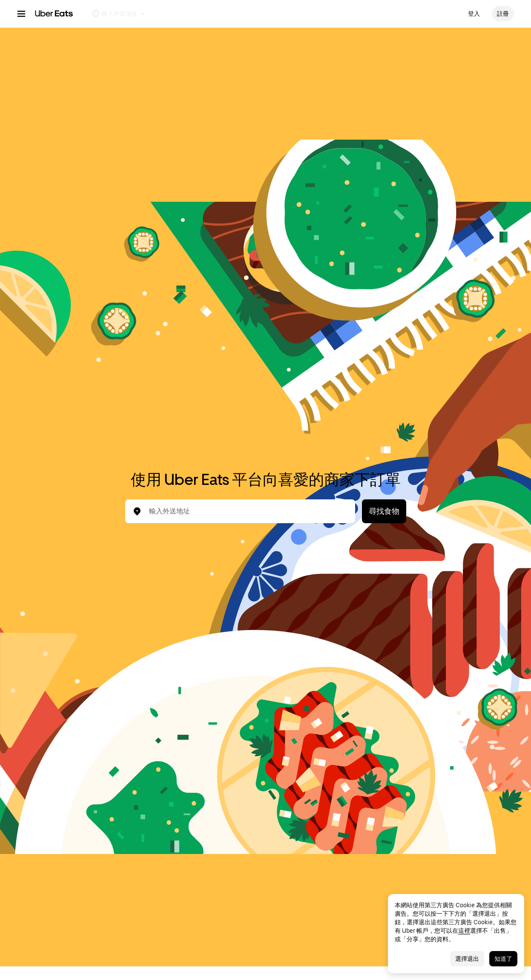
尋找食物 (384, 511)
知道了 (503, 959)
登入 (474, 14)
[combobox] (247, 511)
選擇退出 (467, 959)
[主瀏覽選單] (21, 14)
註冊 (503, 14)
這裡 (464, 931)
